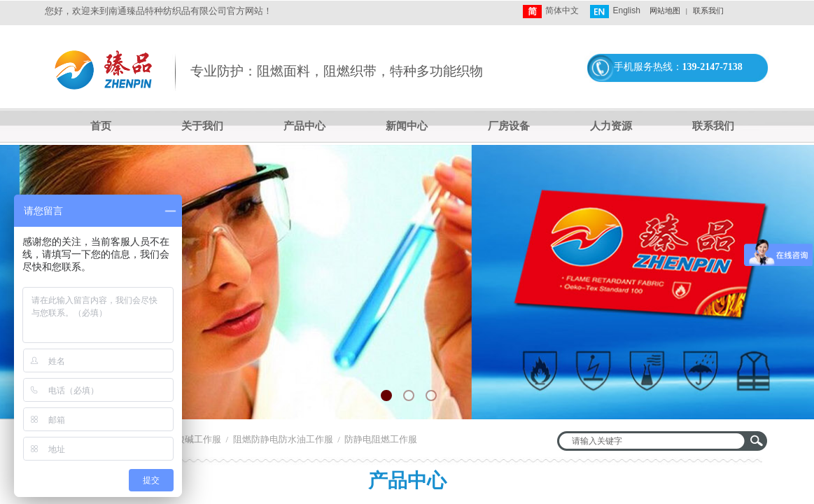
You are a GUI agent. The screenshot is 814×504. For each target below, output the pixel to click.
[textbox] (653, 441)
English (615, 12)
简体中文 (551, 12)
